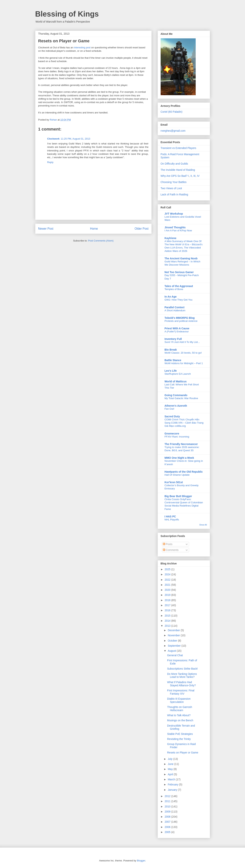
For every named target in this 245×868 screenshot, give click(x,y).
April (171, 774)
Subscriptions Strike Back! (182, 669)
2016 (168, 610)
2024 (168, 574)
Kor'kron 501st (174, 482)
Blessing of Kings (67, 14)
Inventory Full (173, 339)
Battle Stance (173, 360)
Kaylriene (171, 238)
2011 (168, 801)
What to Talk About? (179, 715)
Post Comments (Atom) (101, 241)
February (173, 784)
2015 (168, 616)
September (175, 646)
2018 (168, 600)
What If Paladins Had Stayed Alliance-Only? (181, 684)
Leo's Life (171, 371)
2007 (168, 822)
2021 (168, 585)
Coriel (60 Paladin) (172, 112)
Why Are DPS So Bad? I (175, 176)
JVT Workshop (174, 214)
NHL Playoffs (172, 520)
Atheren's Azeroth (176, 406)
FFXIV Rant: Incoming (177, 437)
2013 (168, 626)
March (172, 779)
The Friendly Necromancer (181, 444)
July (171, 759)
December (174, 630)
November (174, 635)
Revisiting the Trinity (179, 739)
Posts (168, 544)
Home (94, 229)
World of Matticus (176, 381)
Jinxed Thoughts (175, 227)
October (173, 641)
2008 (168, 817)
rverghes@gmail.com (173, 131)
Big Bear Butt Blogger (178, 496)
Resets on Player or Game (183, 753)
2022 (168, 580)
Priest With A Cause (177, 328)
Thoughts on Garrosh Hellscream (179, 709)
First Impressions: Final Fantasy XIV (181, 692)
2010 (168, 806)
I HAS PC (170, 516)
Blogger (141, 861)
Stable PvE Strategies (180, 734)
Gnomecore (172, 434)
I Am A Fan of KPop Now (178, 230)
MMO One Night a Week (179, 458)
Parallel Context (175, 307)
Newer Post (46, 229)
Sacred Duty (172, 416)
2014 (168, 621)
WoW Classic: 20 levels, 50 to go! (183, 353)
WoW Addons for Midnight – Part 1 (184, 363)
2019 (168, 595)
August (172, 651)
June (171, 764)
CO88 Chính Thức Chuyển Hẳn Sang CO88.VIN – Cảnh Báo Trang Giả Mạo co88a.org (184, 423)
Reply (50, 162)
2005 (168, 832)
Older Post (142, 229)
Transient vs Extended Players (178, 148)
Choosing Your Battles (174, 182)
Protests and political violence (181, 321)
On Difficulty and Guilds (174, 164)
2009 (168, 812)
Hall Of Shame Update (177, 475)
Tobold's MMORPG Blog (180, 318)
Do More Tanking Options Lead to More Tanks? (182, 675)
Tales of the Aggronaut (179, 286)
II (191, 176)
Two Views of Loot (171, 188)
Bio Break (171, 350)
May (171, 769)
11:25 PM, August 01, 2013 (75, 139)
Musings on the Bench (180, 720)
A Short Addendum (175, 310)
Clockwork (53, 139)
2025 (168, 569)
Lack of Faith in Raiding (174, 194)
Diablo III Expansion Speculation (179, 700)
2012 (168, 796)
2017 (168, 605)
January (173, 790)
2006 (168, 827)
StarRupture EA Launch (178, 374)
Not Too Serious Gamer (179, 272)
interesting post (82, 47)
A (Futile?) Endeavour (177, 331)
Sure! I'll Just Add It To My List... (182, 342)
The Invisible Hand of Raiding (178, 170)
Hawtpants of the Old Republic (184, 472)
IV (198, 176)
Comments (171, 550)
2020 (168, 590)
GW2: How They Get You (179, 300)
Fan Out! (169, 409)
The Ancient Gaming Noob (181, 258)
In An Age (171, 297)
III (195, 176)
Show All (203, 525)
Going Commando (176, 395)
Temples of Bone (174, 289)
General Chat (175, 655)
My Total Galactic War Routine (181, 398)
